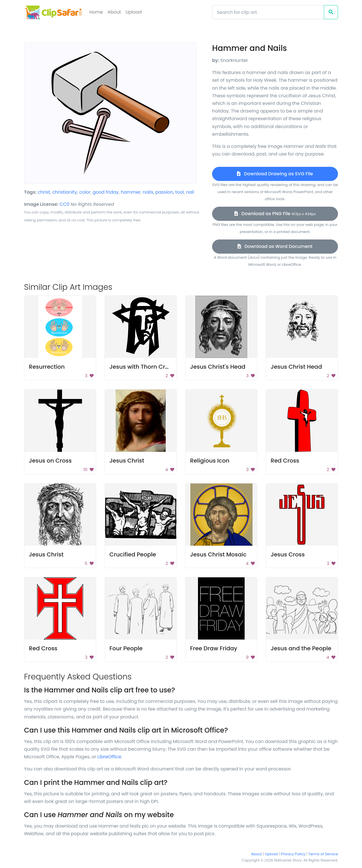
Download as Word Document (275, 246)
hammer (131, 192)
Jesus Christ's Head (218, 367)
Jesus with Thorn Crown (143, 367)
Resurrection (47, 367)
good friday (105, 192)
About (114, 12)
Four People (126, 648)
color (85, 192)
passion (164, 192)
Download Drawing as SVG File (275, 174)
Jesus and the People (301, 648)
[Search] (268, 12)
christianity (65, 192)
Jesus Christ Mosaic (218, 554)
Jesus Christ (127, 461)
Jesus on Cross (50, 461)
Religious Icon (210, 461)
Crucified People (133, 554)
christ (44, 192)
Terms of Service (323, 854)
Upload (134, 12)
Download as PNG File (275, 214)
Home (96, 12)
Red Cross (285, 461)
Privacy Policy (293, 854)
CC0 (65, 204)
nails (148, 192)
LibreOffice (109, 757)
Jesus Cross (288, 554)
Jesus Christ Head (296, 367)
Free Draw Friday (214, 648)
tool (179, 192)
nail (190, 192)
